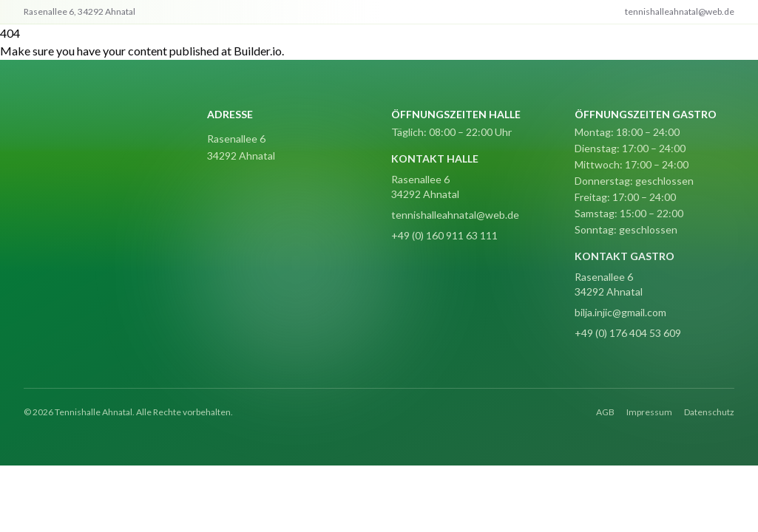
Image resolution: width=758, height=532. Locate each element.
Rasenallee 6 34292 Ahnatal (425, 187)
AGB (605, 412)
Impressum (649, 412)
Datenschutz (709, 412)
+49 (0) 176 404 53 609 (628, 333)
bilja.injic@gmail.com (620, 312)
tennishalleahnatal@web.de (455, 215)
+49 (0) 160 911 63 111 (444, 235)
